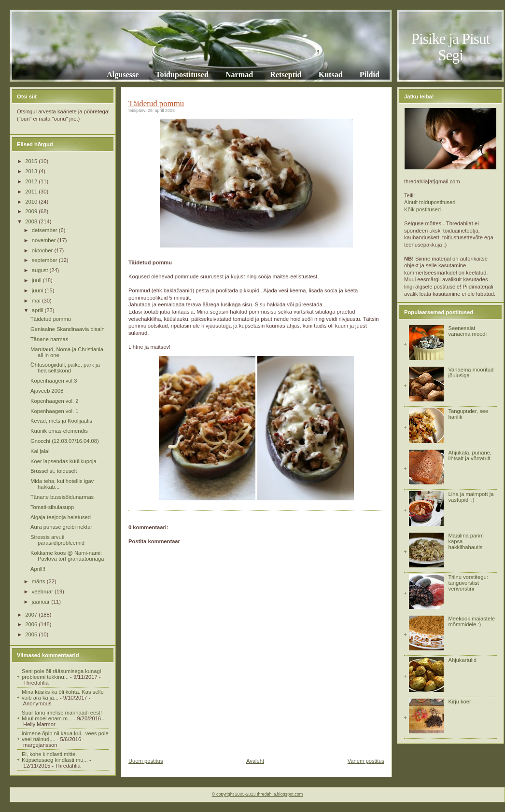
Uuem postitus (146, 761)
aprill (38, 310)
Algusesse (123, 75)
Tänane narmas (49, 339)
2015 (32, 161)
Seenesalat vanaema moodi (467, 331)
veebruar (43, 592)
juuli (37, 280)
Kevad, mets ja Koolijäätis (61, 421)
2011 (32, 192)
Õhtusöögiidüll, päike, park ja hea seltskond (65, 368)
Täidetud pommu (51, 319)
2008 (32, 221)
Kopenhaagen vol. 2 (55, 401)
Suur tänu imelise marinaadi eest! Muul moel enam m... (62, 716)
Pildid (370, 75)
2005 (32, 634)
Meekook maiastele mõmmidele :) (471, 621)
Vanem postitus (366, 761)
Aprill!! (38, 569)
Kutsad (331, 75)
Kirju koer (459, 702)
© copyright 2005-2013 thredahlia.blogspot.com (257, 794)
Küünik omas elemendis (59, 431)
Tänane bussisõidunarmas (62, 497)
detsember (45, 230)
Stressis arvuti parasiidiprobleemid (57, 540)
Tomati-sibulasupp (52, 507)
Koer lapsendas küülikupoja (63, 461)
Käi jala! (40, 451)
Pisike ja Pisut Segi (451, 47)
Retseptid (286, 75)
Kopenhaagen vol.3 (54, 381)
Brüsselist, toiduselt (54, 471)
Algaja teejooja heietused (61, 517)
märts (39, 581)
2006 (32, 624)
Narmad (239, 75)
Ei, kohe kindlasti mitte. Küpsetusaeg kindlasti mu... (55, 757)
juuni (38, 290)
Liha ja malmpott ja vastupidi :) (471, 497)
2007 (32, 615)
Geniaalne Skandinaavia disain (68, 329)
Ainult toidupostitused (430, 202)
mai (37, 301)
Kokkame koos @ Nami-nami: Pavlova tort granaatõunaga (67, 556)
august (41, 270)
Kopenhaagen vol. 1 (55, 411)
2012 (32, 181)
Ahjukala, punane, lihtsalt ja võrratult (470, 455)
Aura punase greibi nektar (61, 527)
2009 (32, 211)
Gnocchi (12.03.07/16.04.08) (65, 441)
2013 (32, 171)
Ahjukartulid (462, 660)
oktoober (43, 250)
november (45, 240)
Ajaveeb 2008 (47, 391)
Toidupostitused (182, 75)
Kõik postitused (422, 209)
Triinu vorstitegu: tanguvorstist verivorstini (468, 583)
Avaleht (255, 761)
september (45, 260)
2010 (32, 202)
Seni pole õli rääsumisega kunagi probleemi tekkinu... (61, 674)
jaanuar (42, 602)
